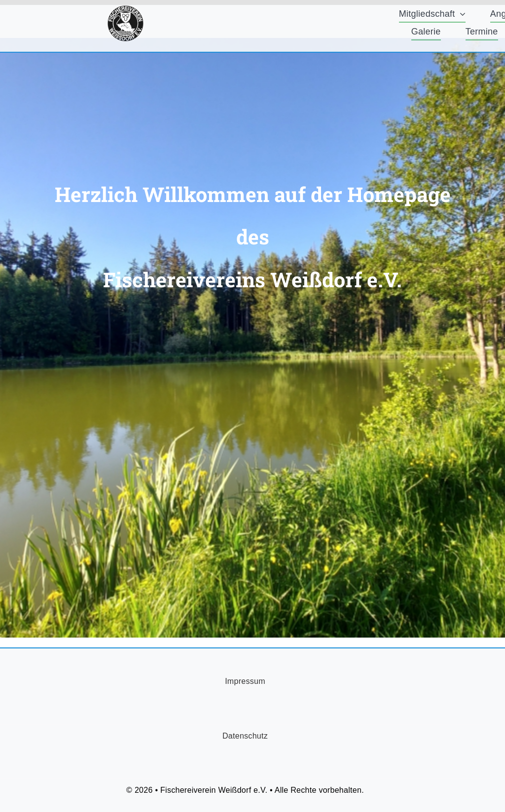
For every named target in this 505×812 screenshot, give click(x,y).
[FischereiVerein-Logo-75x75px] (126, 10)
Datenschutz (245, 736)
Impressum (245, 681)
